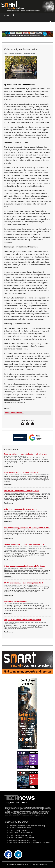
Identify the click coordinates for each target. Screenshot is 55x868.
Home (6, 16)
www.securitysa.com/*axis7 (14, 402)
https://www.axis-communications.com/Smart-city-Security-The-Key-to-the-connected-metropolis (25, 397)
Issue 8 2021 (8, 53)
